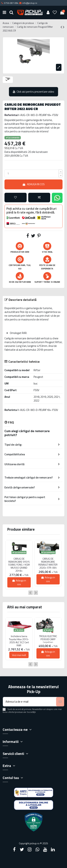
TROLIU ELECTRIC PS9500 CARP (48, 638)
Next (36, 593)
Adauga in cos (34, 184)
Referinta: (11, 115)
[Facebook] (14, 849)
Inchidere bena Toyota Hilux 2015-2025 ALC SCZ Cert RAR (19, 641)
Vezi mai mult (19, 655)
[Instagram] (30, 849)
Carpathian (48, 642)
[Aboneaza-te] (60, 702)
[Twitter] (22, 849)
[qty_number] (32, 173)
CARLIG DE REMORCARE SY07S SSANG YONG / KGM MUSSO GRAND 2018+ (19, 565)
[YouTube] (45, 849)
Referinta (11, 410)
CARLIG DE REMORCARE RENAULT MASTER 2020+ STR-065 (48, 563)
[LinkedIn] (53, 849)
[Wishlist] (55, 12)
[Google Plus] (37, 849)
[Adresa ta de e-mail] (29, 702)
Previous (31, 593)
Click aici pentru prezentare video (33, 92)
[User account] (48, 12)
